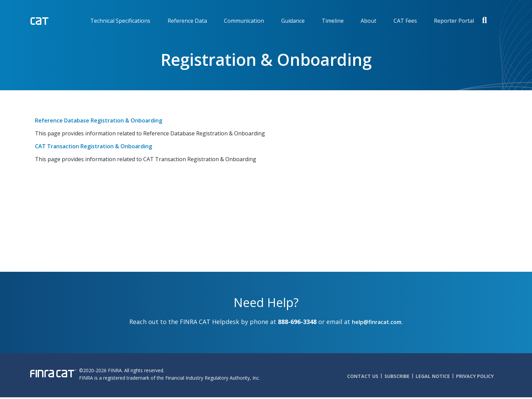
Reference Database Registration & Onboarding (99, 120)
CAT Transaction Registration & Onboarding (93, 146)
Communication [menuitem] (244, 21)
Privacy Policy (475, 376)
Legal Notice (433, 376)
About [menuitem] (368, 21)
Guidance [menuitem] (293, 21)
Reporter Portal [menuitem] (454, 21)
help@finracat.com (377, 322)
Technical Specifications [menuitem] (120, 21)
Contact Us (363, 376)
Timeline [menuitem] (333, 21)
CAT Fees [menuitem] (405, 21)
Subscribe (397, 376)
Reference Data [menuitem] (187, 21)
